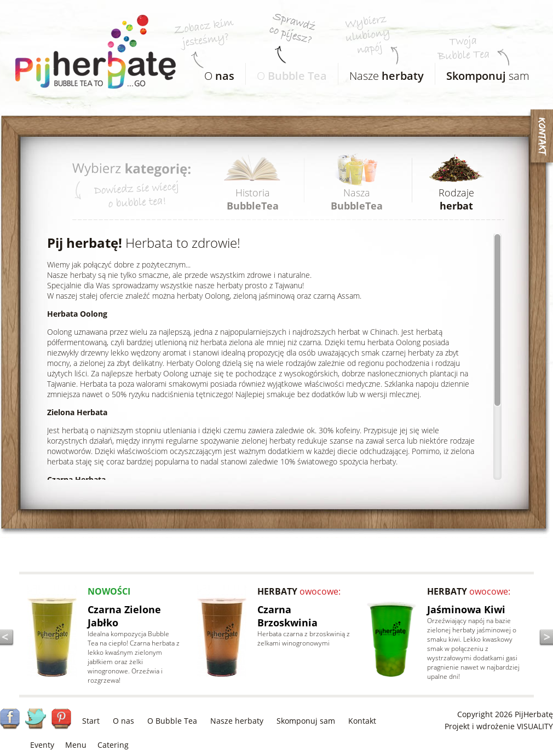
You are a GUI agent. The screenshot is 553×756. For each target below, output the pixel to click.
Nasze (381, 73)
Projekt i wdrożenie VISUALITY (499, 726)
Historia (253, 199)
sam (482, 73)
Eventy (42, 745)
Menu (76, 745)
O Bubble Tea (172, 721)
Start (91, 721)
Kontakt (362, 721)
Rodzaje (456, 199)
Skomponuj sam (306, 721)
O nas (123, 721)
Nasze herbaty (237, 721)
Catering (113, 745)
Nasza (357, 199)
